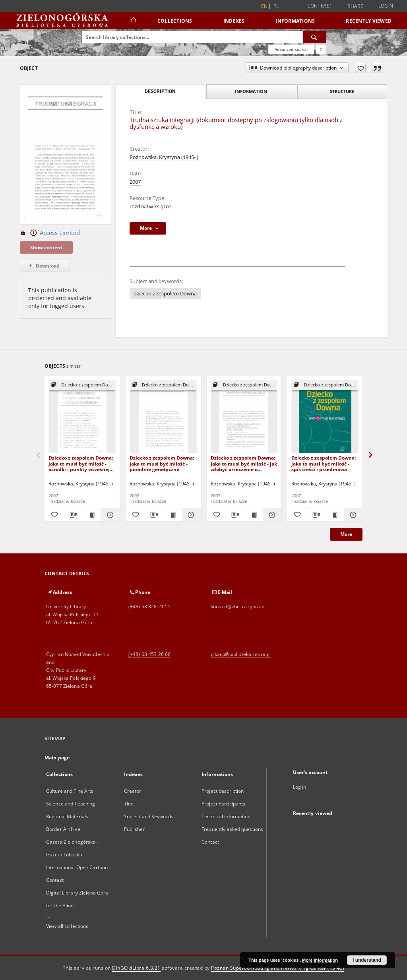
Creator (133, 791)
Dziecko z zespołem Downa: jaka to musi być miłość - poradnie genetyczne (162, 463)
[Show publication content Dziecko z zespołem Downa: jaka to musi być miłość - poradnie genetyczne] (172, 515)
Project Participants (223, 804)
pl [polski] (276, 6)
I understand (367, 960)
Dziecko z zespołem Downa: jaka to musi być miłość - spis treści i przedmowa (324, 463)
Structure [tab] (342, 91)
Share (356, 6)
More (346, 534)
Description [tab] (160, 91)
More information (320, 960)
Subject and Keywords (149, 816)
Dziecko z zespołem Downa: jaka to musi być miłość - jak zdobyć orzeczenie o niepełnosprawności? (244, 463)
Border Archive (63, 829)
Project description (223, 791)
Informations (295, 21)
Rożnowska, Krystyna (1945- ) (164, 157)
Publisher (135, 829)
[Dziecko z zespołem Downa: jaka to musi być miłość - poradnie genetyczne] (163, 417)
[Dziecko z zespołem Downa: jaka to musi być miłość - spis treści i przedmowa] (325, 417)
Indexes (234, 21)
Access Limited (50, 233)
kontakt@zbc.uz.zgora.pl (238, 606)
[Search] (314, 37)
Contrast (320, 6)
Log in (300, 787)
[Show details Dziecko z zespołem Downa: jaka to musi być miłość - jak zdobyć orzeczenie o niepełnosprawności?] (271, 515)
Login (386, 6)
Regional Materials (67, 816)
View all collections (67, 926)
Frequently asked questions (232, 829)
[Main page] (133, 21)
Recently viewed (369, 21)
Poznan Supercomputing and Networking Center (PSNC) (278, 968)
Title (129, 804)
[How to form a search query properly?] (321, 49)
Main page (57, 758)
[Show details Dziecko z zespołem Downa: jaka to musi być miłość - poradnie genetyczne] (190, 515)
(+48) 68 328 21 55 (149, 606)
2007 (135, 182)
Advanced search (291, 49)
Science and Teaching (71, 804)
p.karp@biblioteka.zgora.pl (241, 654)
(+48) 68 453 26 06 (149, 654)
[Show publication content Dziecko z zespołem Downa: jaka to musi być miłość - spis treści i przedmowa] (334, 515)
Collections (175, 21)
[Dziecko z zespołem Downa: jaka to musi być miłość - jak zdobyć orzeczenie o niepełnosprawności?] (244, 417)
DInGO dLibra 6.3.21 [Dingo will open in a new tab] (136, 968)
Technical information (226, 816)
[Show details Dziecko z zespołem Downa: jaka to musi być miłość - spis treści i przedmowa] (352, 515)
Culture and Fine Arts (70, 791)
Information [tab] (251, 91)
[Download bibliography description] (72, 515)
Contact (210, 842)
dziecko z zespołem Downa (165, 294)
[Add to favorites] (360, 68)
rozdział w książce (150, 207)
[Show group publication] (82, 385)
